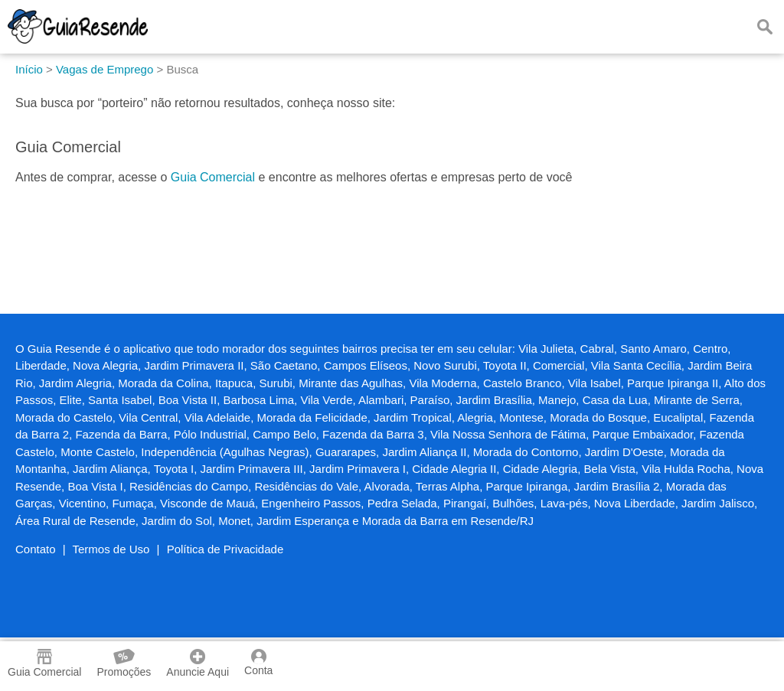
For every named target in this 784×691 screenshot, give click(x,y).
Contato (36, 549)
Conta (258, 663)
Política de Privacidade (225, 549)
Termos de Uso (111, 549)
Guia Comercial (213, 177)
